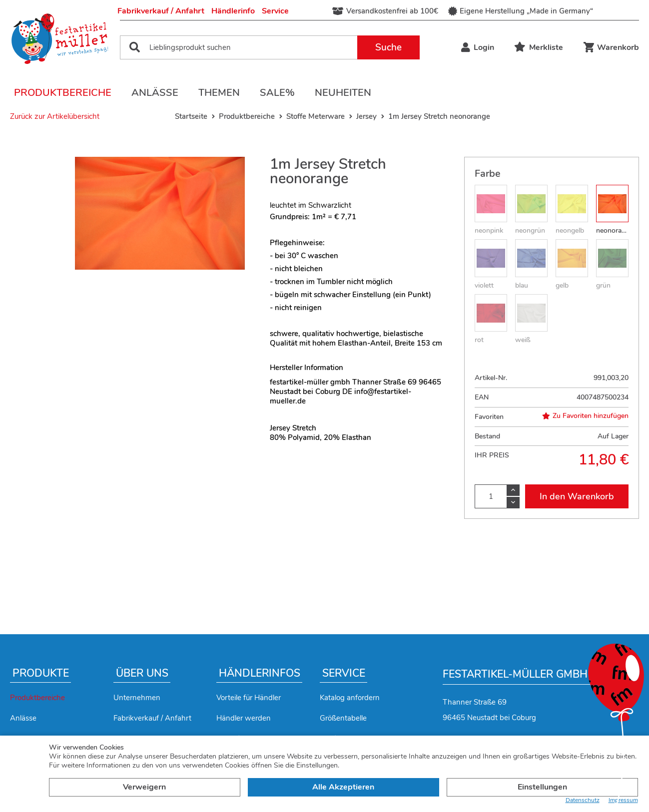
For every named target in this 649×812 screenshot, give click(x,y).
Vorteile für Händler (249, 698)
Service (275, 11)
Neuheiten (343, 93)
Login (478, 47)
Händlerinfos (260, 673)
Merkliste (539, 47)
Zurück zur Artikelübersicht (55, 116)
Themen (219, 93)
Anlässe (155, 93)
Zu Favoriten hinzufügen (585, 416)
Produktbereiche (63, 93)
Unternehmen (137, 698)
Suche (388, 47)
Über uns (142, 673)
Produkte (41, 673)
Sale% (277, 93)
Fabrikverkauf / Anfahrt (161, 11)
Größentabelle (343, 718)
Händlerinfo (233, 11)
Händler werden (244, 718)
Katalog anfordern (350, 698)
